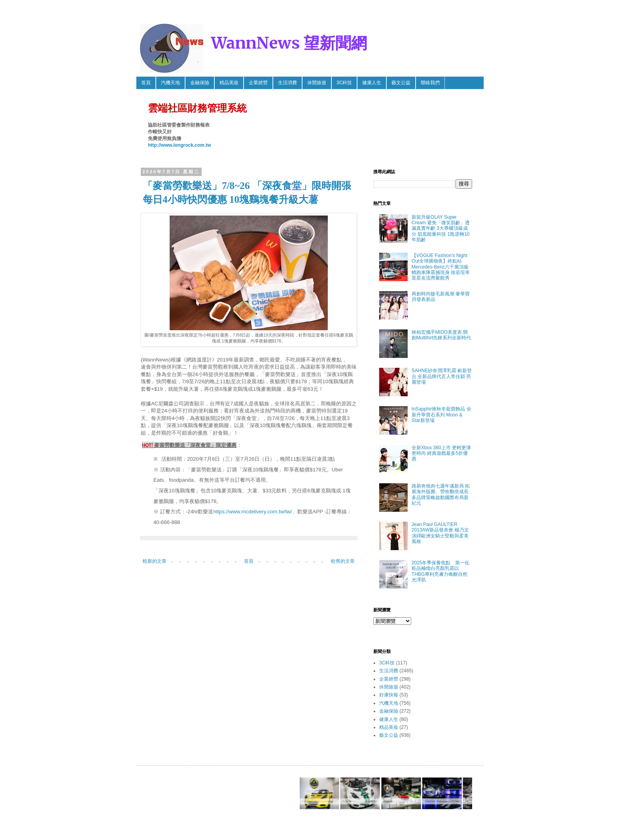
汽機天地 (170, 83)
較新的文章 (155, 561)
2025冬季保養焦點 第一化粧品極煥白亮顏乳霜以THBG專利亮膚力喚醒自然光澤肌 (441, 571)
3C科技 (344, 83)
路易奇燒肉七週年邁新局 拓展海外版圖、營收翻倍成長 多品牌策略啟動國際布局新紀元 (441, 495)
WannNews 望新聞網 (289, 43)
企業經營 (258, 83)
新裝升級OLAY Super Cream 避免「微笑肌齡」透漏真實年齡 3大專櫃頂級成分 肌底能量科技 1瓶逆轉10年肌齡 (441, 229)
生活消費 (287, 83)
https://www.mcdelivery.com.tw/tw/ (252, 512)
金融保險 (200, 83)
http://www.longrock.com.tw (180, 145)
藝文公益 (401, 83)
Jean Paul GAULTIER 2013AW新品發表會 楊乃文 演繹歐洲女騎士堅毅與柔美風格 (440, 533)
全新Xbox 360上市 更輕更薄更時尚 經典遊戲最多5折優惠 (441, 453)
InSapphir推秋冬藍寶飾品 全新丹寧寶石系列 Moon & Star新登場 (441, 415)
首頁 (146, 83)
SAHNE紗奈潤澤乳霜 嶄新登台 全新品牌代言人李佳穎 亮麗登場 (442, 376)
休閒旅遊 (317, 83)
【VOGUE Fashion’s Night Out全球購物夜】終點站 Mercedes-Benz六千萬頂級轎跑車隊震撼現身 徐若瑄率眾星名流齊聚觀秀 (441, 267)
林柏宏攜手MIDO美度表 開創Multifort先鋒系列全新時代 (441, 335)
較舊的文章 (343, 561)
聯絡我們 (430, 83)
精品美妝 (229, 83)
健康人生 (372, 83)
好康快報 (389, 695)
